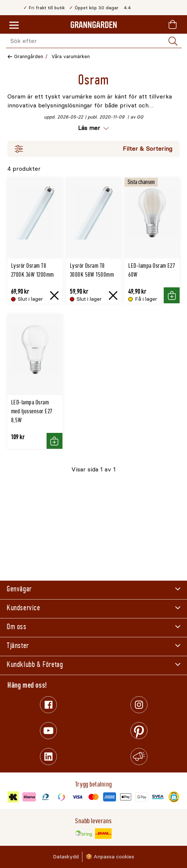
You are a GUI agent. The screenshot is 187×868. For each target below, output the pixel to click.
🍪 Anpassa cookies (110, 857)
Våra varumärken (71, 56)
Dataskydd (66, 857)
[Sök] (173, 41)
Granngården (29, 56)
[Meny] (14, 26)
